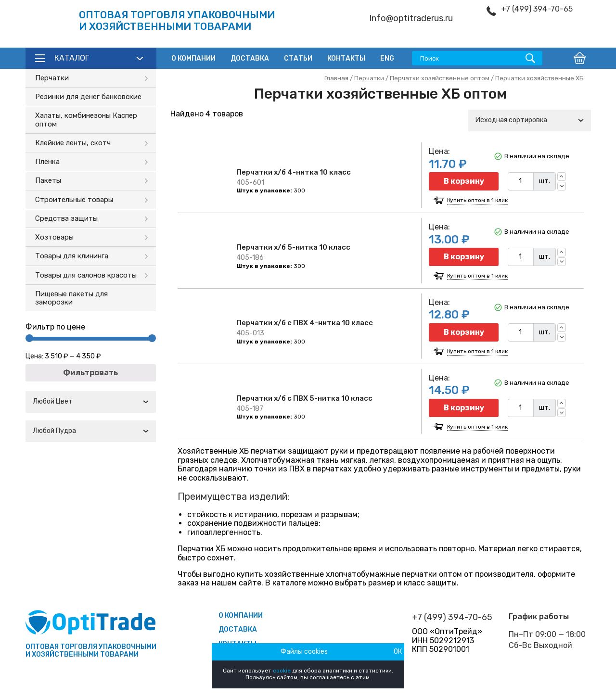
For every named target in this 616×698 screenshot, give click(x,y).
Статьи (298, 58)
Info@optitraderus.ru (411, 19)
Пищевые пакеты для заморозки (71, 298)
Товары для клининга (72, 256)
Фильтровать (90, 373)
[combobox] (91, 402)
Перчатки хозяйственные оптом (440, 78)
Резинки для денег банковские (88, 97)
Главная (336, 78)
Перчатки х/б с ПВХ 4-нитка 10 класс (305, 323)
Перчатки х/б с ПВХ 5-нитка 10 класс (304, 398)
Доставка (250, 58)
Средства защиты (66, 218)
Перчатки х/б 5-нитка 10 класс (293, 247)
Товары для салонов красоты (86, 275)
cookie (282, 671)
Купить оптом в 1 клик (477, 200)
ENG (387, 58)
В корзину (464, 181)
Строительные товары (74, 200)
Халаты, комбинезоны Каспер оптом (86, 120)
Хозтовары (54, 237)
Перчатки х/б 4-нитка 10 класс (294, 172)
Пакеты (48, 180)
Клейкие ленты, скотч (73, 143)
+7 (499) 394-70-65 (537, 9)
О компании (193, 58)
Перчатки (52, 78)
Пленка (47, 162)
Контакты (346, 58)
